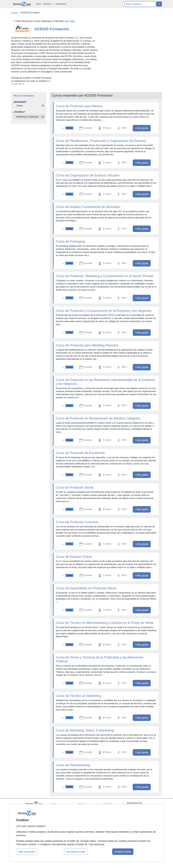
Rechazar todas (76, 852)
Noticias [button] (47, 4)
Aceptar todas (123, 852)
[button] (54, 84)
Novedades (61, 4)
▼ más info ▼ (18, 84)
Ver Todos (70, 21)
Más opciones (27, 852)
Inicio (39, 4)
